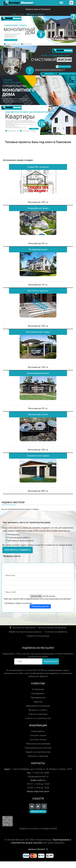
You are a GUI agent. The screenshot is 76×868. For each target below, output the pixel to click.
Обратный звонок (38, 811)
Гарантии (38, 702)
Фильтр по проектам (38, 756)
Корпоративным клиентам (38, 748)
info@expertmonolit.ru (38, 777)
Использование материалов (52, 628)
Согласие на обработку (56, 632)
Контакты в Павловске (24, 628)
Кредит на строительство (38, 752)
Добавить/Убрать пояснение (19, 603)
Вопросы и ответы (38, 710)
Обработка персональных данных (25, 632)
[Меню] (61, 3)
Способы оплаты (38, 740)
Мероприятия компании (38, 706)
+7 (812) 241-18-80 (40, 773)
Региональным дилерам (38, 744)
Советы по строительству (38, 718)
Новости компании (38, 714)
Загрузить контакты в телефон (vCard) (38, 829)
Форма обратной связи (38, 791)
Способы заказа (38, 735)
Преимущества (38, 698)
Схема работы (38, 731)
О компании (38, 689)
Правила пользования (38, 636)
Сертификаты (38, 693)
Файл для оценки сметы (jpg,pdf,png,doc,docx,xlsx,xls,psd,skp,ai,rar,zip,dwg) (38, 599)
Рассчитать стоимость (18, 550)
